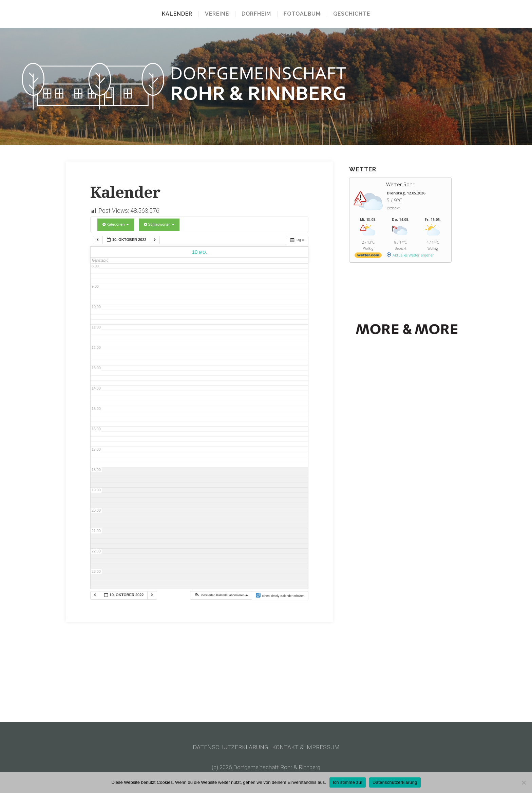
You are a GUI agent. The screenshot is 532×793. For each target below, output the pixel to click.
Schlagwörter (159, 224)
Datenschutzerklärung (395, 782)
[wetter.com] (368, 256)
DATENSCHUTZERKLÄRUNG (231, 747)
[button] (221, 596)
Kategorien (116, 224)
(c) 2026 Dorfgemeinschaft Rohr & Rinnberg (266, 767)
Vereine (212, 14)
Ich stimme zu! (348, 782)
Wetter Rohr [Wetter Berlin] (400, 184)
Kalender (172, 14)
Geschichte (356, 14)
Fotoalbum (302, 14)
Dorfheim (256, 14)
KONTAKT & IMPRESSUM (306, 747)
